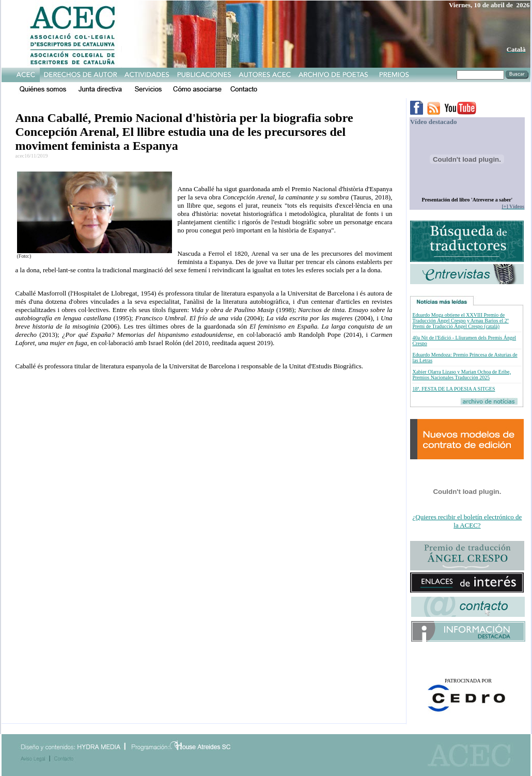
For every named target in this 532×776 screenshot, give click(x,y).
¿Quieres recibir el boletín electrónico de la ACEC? (467, 521)
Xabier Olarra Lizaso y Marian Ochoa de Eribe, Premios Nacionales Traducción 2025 (461, 375)
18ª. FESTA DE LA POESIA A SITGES (453, 389)
